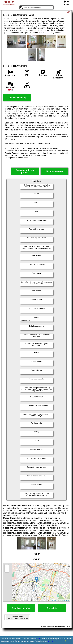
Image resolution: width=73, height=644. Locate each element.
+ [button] (7, 566)
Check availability (17, 98)
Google (38, 639)
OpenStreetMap (64, 600)
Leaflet (54, 600)
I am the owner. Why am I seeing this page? (17, 617)
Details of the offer (21, 608)
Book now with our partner (25, 171)
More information (54, 171)
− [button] (7, 570)
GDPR (51, 641)
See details (52, 608)
